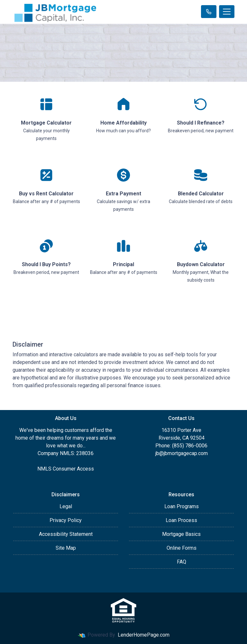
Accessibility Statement (66, 534)
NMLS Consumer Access (66, 469)
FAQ (182, 562)
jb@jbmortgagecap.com (182, 453)
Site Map (66, 548)
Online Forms (182, 548)
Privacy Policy (66, 520)
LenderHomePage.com (144, 635)
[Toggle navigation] (227, 12)
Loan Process (181, 520)
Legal (66, 506)
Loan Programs (182, 506)
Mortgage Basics (181, 534)
